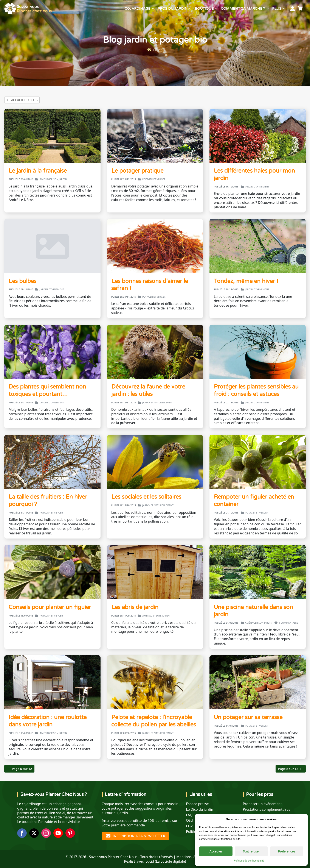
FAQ (189, 815)
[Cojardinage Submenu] (153, 9)
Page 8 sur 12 (288, 769)
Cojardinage (137, 9)
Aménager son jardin (53, 179)
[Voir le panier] (301, 9)
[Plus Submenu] (284, 9)
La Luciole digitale (170, 861)
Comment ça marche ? (243, 9)
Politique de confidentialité (249, 861)
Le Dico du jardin (200, 809)
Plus (277, 9)
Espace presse (197, 804)
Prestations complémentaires (267, 809)
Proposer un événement (262, 804)
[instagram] (46, 833)
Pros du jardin (173, 9)
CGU (190, 820)
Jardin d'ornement (257, 187)
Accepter (216, 851)
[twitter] (34, 833)
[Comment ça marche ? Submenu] (268, 9)
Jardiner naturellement (158, 403)
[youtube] (58, 833)
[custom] (70, 833)
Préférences (287, 851)
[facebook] (22, 833)
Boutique (204, 9)
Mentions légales (190, 857)
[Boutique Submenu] (216, 9)
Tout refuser (251, 851)
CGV (189, 826)
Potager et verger (154, 179)
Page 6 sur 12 (22, 769)
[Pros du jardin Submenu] (190, 9)
